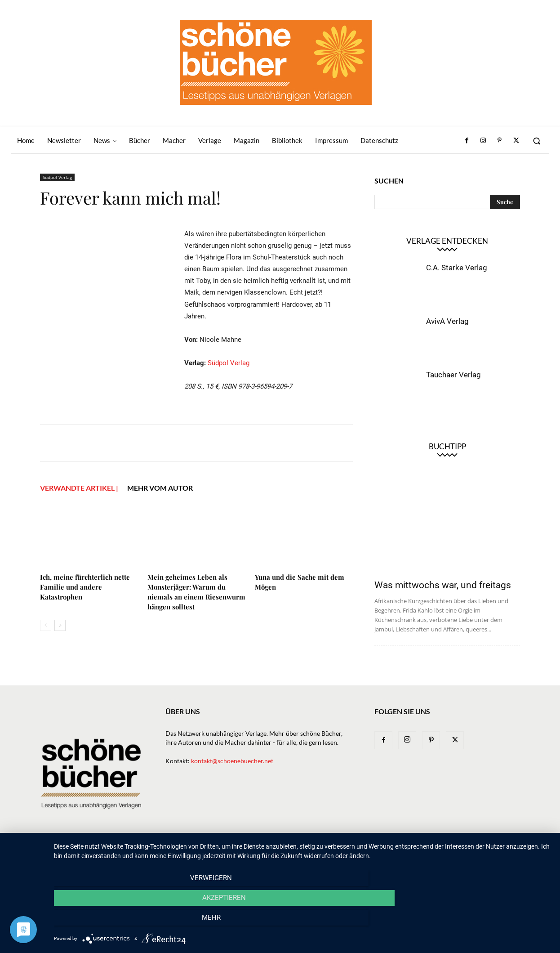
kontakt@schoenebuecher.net (232, 761)
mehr (476, 922)
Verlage (313, 852)
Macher (346, 852)
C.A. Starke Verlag (457, 268)
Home (186, 852)
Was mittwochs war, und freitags (443, 585)
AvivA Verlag (447, 321)
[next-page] (60, 625)
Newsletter (220, 852)
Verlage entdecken (447, 241)
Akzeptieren (302, 922)
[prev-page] (46, 625)
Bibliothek (417, 852)
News (254, 852)
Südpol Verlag (57, 177)
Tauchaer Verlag (453, 375)
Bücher (282, 852)
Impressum (457, 852)
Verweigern (128, 922)
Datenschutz (501, 852)
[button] (537, 141)
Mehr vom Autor (160, 488)
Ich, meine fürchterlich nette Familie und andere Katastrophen (85, 587)
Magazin (379, 852)
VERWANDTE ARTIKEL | (79, 488)
